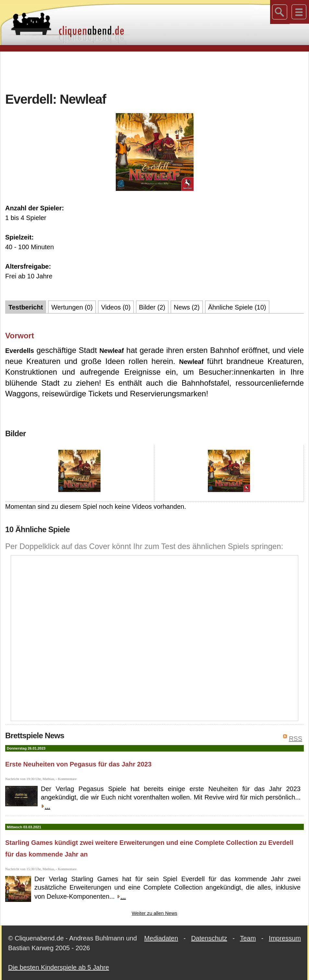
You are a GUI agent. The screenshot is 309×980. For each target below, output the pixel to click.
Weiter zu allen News (154, 913)
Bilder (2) (152, 307)
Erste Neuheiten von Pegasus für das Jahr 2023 (78, 764)
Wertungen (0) (72, 307)
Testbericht (26, 307)
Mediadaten (161, 938)
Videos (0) (116, 307)
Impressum (285, 938)
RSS (296, 739)
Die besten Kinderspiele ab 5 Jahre (59, 967)
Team (248, 938)
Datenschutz (209, 938)
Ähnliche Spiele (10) (237, 307)
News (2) (187, 307)
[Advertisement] (155, 71)
